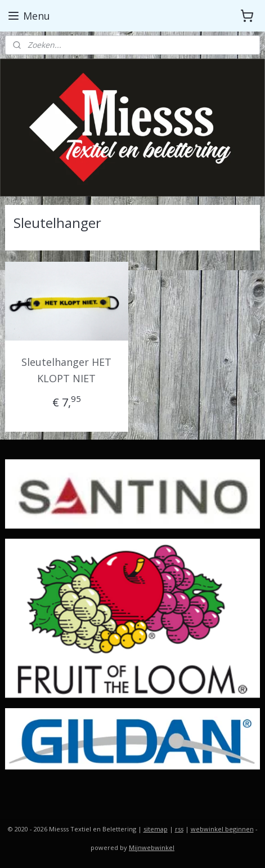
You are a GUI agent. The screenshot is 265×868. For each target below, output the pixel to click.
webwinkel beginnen (222, 829)
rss (179, 829)
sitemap (156, 829)
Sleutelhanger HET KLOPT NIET (66, 370)
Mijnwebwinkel (152, 847)
